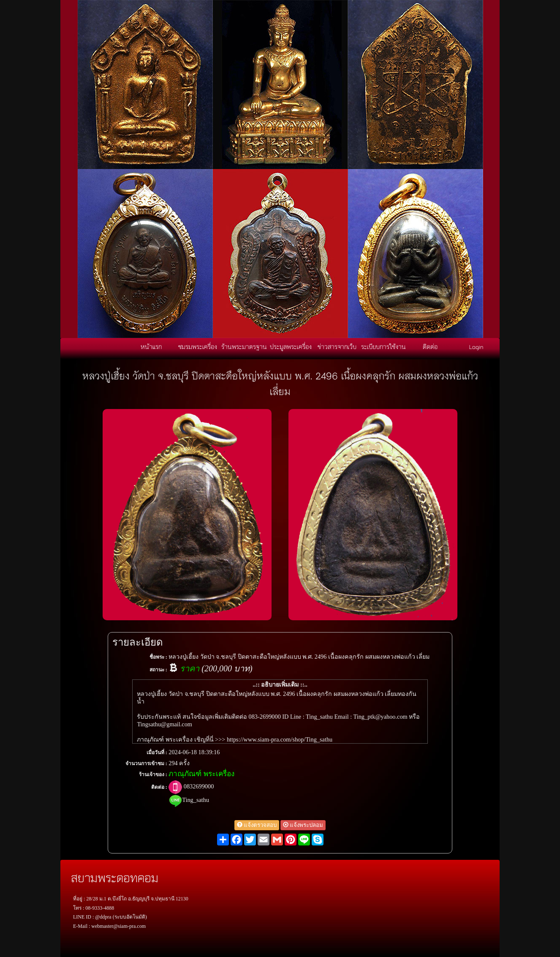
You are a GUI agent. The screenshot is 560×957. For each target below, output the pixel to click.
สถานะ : (158, 670)
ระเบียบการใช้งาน (383, 346)
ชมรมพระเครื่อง (198, 346)
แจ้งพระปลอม (303, 825)
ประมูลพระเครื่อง (291, 346)
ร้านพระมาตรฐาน (244, 346)
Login (476, 346)
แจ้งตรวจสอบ (257, 825)
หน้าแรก (151, 346)
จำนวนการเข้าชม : (146, 763)
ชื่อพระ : (158, 657)
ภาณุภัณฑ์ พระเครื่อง (201, 774)
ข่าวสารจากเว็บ (337, 346)
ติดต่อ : (159, 787)
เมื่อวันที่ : (157, 753)
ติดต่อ (430, 346)
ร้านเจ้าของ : (153, 774)
